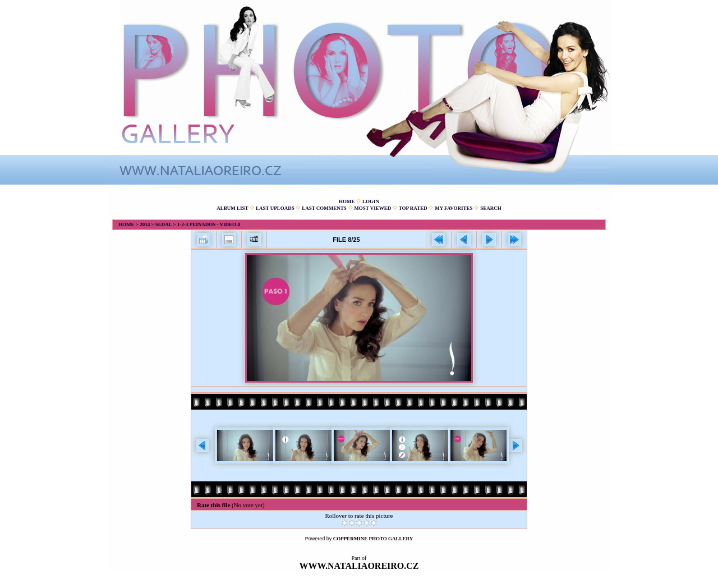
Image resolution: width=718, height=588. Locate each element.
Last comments (324, 208)
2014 (145, 224)
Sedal (164, 224)
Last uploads (275, 208)
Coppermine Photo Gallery (373, 539)
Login (371, 201)
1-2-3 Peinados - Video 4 (209, 224)
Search (491, 208)
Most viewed (372, 208)
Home (347, 201)
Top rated (413, 208)
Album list (232, 208)
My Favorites (454, 208)
